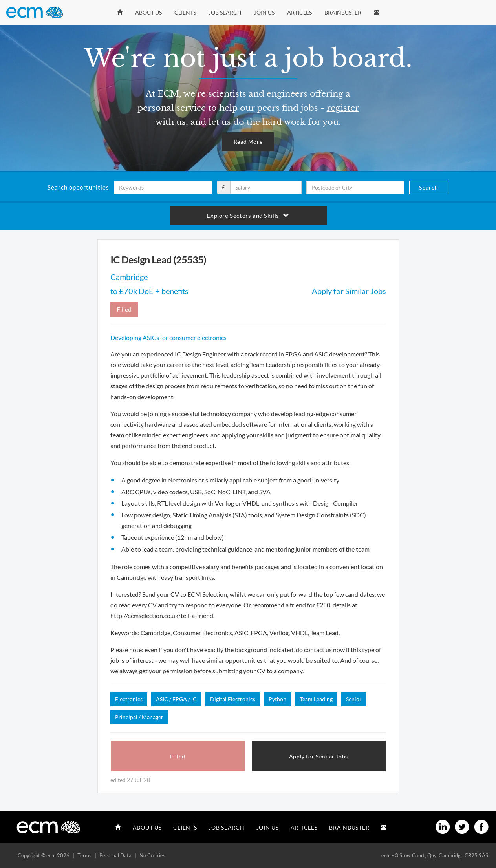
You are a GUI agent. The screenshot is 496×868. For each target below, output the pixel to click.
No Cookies (152, 855)
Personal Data (115, 855)
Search (429, 187)
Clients (185, 12)
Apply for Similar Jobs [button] (318, 756)
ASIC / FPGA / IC (176, 699)
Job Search (225, 12)
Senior (354, 699)
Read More (248, 142)
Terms (84, 855)
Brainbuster (343, 12)
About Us (148, 12)
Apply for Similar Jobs (349, 291)
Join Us (264, 12)
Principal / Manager (139, 717)
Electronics (129, 699)
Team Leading (316, 699)
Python (277, 699)
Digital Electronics (233, 699)
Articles (299, 12)
